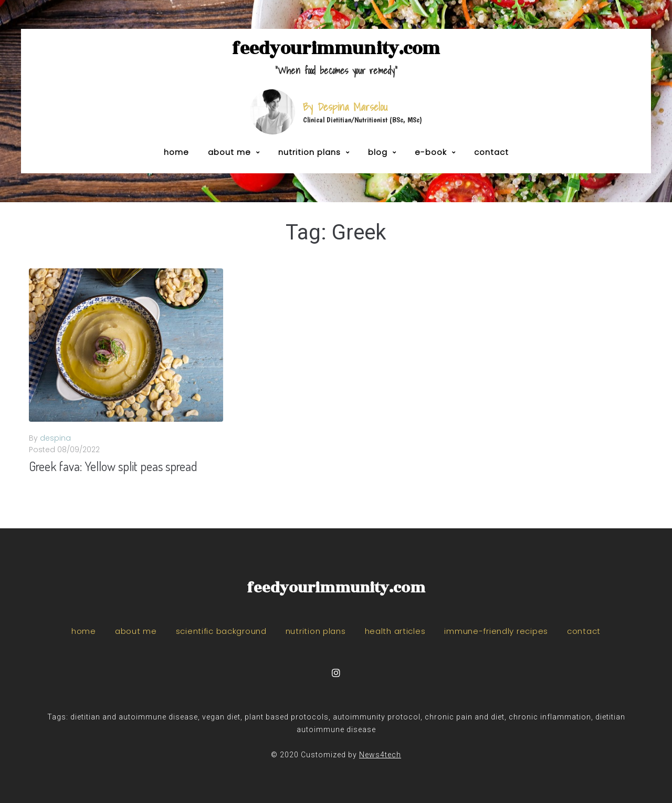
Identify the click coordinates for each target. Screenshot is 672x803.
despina (55, 438)
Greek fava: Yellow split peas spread (113, 466)
